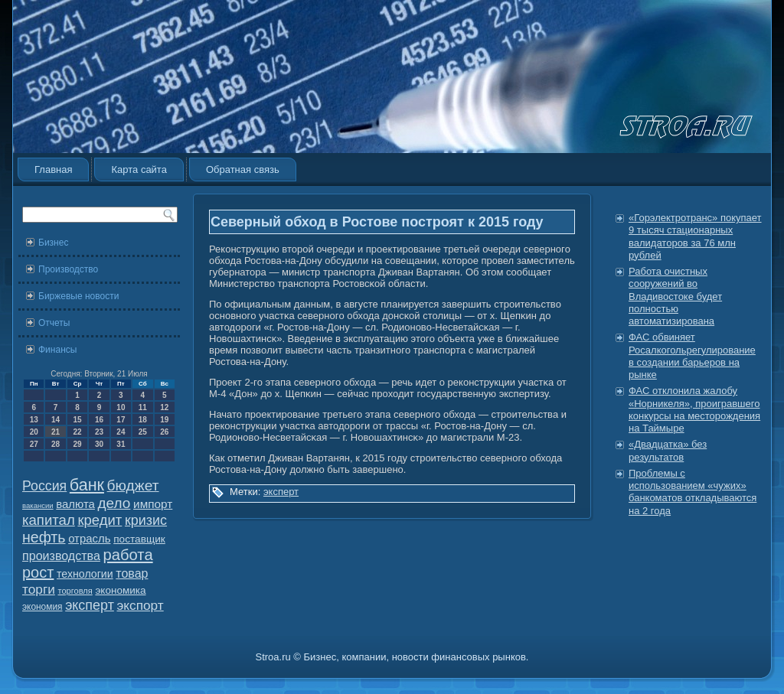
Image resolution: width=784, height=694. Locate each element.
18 (143, 420)
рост (38, 572)
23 (99, 432)
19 (164, 420)
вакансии (38, 505)
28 (56, 444)
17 (121, 420)
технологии (85, 574)
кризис (146, 520)
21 (56, 432)
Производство (68, 269)
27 (34, 444)
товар (132, 573)
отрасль (89, 538)
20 (34, 432)
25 (143, 432)
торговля (75, 591)
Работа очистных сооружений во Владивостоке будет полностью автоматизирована (675, 296)
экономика (120, 590)
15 (77, 420)
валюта (75, 504)
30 (99, 444)
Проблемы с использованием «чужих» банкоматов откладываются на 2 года (693, 492)
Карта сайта (139, 169)
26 (164, 432)
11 (143, 407)
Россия (44, 486)
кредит (100, 520)
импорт (153, 504)
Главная (53, 169)
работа (128, 555)
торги (39, 589)
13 (34, 420)
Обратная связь (243, 169)
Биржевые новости (78, 296)
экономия (42, 607)
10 (121, 407)
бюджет (133, 485)
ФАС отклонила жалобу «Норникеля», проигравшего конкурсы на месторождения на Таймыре (694, 409)
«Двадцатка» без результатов (668, 450)
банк (87, 485)
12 (164, 407)
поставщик (139, 539)
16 (99, 420)
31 (121, 444)
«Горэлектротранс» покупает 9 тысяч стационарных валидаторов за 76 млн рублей (695, 236)
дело (114, 503)
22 (77, 432)
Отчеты (54, 323)
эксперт (90, 605)
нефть (44, 537)
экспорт (140, 605)
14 (56, 420)
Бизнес (53, 243)
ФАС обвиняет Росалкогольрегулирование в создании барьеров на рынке (692, 356)
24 (121, 432)
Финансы (57, 350)
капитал (49, 520)
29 (77, 444)
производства (61, 556)
